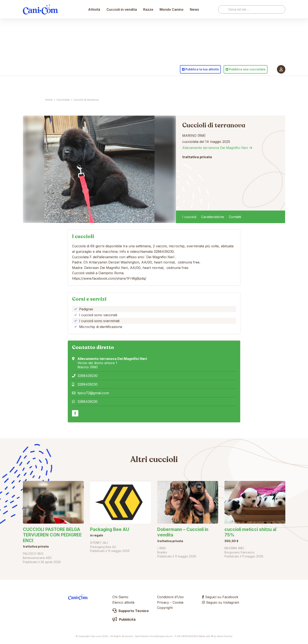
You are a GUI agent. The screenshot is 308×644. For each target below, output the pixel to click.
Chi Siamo (120, 597)
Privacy (163, 602)
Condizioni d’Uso (170, 597)
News (195, 85)
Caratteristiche (213, 217)
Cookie (178, 602)
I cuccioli (189, 217)
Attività (94, 85)
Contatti (235, 217)
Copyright (165, 608)
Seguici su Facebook (220, 597)
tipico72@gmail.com (93, 393)
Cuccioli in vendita (122, 85)
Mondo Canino (172, 85)
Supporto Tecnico (130, 611)
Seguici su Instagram (221, 602)
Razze (148, 85)
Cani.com (41, 85)
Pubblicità (124, 619)
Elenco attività (123, 602)
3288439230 (88, 376)
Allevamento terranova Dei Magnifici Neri (215, 148)
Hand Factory (225, 636)
